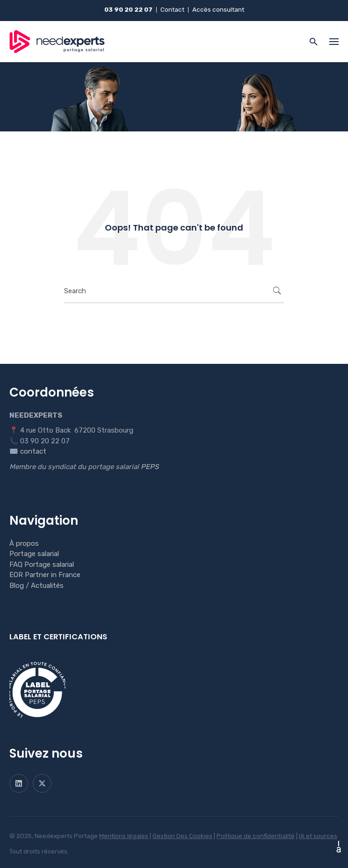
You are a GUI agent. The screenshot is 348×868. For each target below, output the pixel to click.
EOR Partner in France (45, 575)
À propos (24, 543)
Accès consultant (218, 9)
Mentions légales (124, 836)
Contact (172, 9)
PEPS (150, 467)
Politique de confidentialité (256, 836)
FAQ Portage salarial (42, 564)
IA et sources (318, 836)
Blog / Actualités (36, 586)
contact (33, 451)
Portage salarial (34, 554)
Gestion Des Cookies (182, 836)
